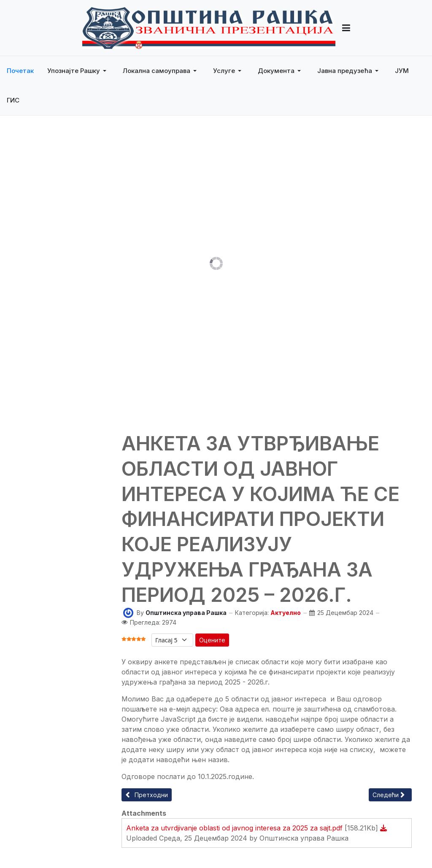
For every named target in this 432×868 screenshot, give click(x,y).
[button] (78, 71)
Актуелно (286, 613)
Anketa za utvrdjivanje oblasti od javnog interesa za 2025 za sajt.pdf (235, 828)
